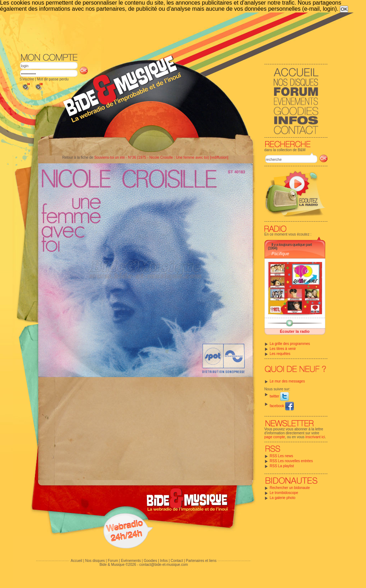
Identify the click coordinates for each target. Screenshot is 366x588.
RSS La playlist (282, 466)
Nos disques (95, 561)
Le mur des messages (287, 381)
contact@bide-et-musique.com (164, 565)
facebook (282, 406)
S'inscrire (27, 79)
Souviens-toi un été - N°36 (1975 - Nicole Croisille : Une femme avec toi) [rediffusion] (161, 157)
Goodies (150, 561)
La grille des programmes (290, 344)
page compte (275, 437)
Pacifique (280, 254)
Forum (113, 561)
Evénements (131, 561)
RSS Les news (282, 456)
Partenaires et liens (201, 561)
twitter (279, 396)
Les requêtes (280, 354)
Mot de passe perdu (53, 79)
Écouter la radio (295, 331)
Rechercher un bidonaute (290, 488)
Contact (177, 561)
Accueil (76, 561)
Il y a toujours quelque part (292, 244)
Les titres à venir (283, 349)
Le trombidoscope (284, 493)
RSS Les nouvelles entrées (291, 461)
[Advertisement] (174, 32)
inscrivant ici (315, 437)
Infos (164, 561)
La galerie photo (283, 498)
